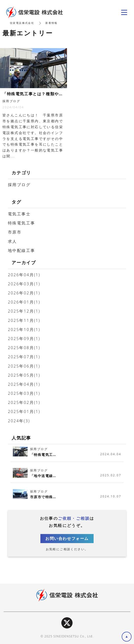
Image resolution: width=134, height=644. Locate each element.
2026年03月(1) (24, 284)
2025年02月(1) (24, 402)
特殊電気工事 (21, 223)
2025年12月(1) (24, 311)
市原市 (15, 232)
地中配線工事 (21, 250)
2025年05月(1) (24, 375)
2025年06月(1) (24, 366)
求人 (12, 241)
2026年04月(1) (24, 275)
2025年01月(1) (24, 411)
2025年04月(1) (24, 384)
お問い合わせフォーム (67, 538)
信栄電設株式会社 (22, 23)
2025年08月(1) (24, 348)
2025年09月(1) (24, 339)
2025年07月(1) (24, 357)
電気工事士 (19, 214)
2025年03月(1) (24, 393)
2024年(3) (19, 421)
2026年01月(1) (24, 302)
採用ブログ (19, 185)
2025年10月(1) (24, 329)
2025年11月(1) (24, 320)
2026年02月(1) (24, 293)
